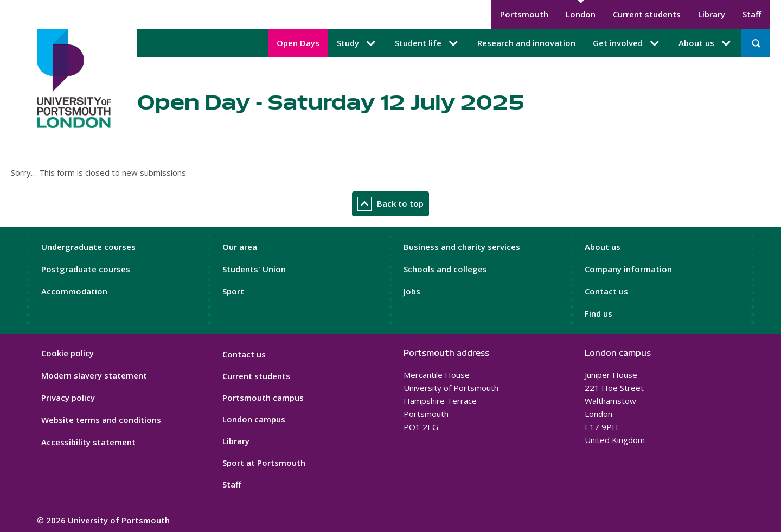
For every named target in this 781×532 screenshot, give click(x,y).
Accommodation (74, 291)
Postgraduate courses (86, 269)
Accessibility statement (88, 442)
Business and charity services (462, 247)
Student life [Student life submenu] (427, 43)
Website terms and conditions (101, 420)
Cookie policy (68, 353)
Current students (647, 14)
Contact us (606, 291)
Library (712, 14)
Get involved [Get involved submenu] (627, 43)
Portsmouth (524, 14)
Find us (598, 313)
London (581, 14)
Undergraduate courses (88, 247)
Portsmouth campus (263, 398)
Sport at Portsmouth (264, 463)
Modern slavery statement (94, 375)
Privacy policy (68, 398)
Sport (233, 291)
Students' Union (254, 269)
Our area (240, 247)
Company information (628, 269)
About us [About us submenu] (706, 43)
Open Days (298, 43)
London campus (254, 419)
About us (603, 247)
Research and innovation (526, 43)
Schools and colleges (445, 269)
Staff (752, 14)
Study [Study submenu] (357, 43)
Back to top (390, 204)
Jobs (412, 291)
